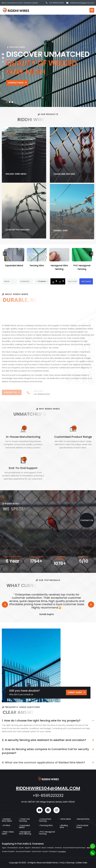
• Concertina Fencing (45, 820)
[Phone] (93, 853)
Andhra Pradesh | (9, 851)
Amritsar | (59, 848)
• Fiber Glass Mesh (8, 833)
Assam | (46, 851)
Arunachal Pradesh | (24, 851)
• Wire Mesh (65, 819)
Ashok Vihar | (37, 851)
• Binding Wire (64, 826)
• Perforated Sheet (82, 826)
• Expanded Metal (24, 826)
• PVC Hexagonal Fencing (47, 833)
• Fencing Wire (46, 825)
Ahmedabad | (13, 848)
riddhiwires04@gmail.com (48, 788)
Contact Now (16, 83)
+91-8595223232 (56, 3)
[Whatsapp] (93, 846)
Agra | (4, 848)
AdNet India (82, 863)
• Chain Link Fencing (24, 820)
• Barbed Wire (83, 819)
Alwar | (44, 848)
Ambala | (51, 848)
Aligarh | (28, 848)
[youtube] (3, 54)
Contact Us (87, 520)
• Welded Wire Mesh (7, 820)
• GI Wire (6, 825)
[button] (92, 10)
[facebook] (3, 58)
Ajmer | (22, 848)
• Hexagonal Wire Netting (25, 833)
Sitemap (70, 863)
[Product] (42, 281)
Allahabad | (36, 848)
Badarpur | (54, 851)
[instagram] (3, 62)
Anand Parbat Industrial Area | (74, 848)
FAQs (62, 863)
